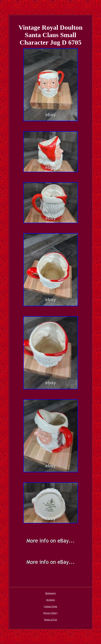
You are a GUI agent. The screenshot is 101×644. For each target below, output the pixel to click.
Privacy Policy (50, 613)
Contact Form (50, 606)
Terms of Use (50, 619)
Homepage (51, 593)
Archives (51, 600)
